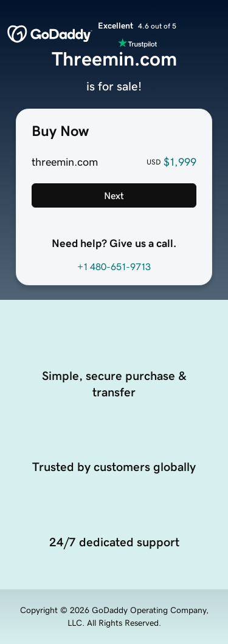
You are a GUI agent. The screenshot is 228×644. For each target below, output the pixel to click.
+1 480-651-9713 (114, 266)
